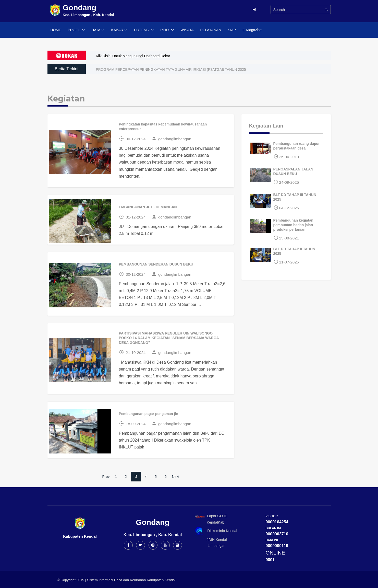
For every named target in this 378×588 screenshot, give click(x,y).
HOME (56, 30)
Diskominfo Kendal (216, 531)
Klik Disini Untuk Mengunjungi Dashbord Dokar (133, 56)
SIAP (232, 30)
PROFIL (76, 30)
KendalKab (209, 522)
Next (176, 477)
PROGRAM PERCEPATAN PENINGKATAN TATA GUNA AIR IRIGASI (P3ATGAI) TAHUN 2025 (171, 70)
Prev (106, 477)
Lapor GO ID (211, 516)
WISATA (187, 30)
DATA (98, 30)
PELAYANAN (211, 30)
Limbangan (209, 546)
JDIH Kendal (210, 540)
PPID (167, 30)
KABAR (119, 30)
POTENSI (144, 30)
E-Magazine (252, 30)
